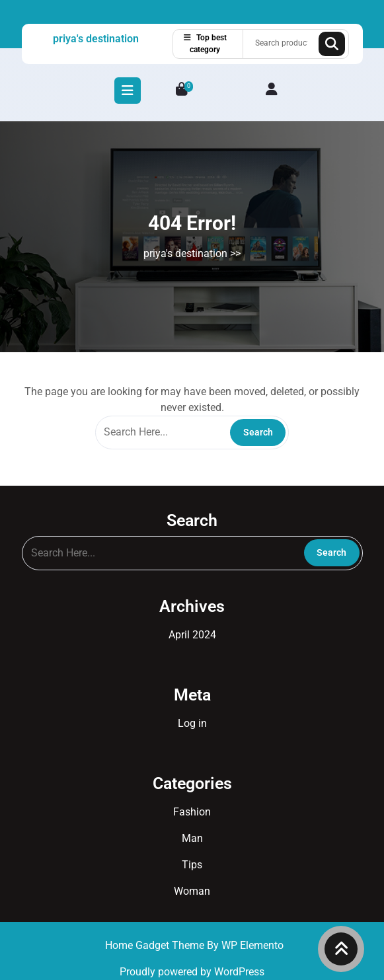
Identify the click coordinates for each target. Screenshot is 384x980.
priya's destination (96, 39)
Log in (192, 723)
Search (332, 44)
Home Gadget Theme (156, 945)
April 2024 (192, 635)
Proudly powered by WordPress (192, 972)
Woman (192, 891)
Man (192, 838)
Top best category (205, 44)
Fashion (192, 812)
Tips (192, 865)
